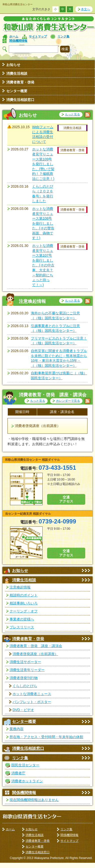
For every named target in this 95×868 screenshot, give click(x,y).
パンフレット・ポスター (32, 702)
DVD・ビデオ (23, 710)
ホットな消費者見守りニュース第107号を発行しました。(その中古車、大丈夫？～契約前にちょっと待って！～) (43, 265)
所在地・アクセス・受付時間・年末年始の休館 (46, 737)
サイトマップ (38, 36)
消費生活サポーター (25, 662)
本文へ (85, 9)
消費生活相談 (17, 73)
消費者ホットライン (27, 781)
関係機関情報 (18, 41)
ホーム (14, 36)
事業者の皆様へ (22, 619)
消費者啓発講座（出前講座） (35, 654)
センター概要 (17, 91)
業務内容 (17, 729)
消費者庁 (18, 773)
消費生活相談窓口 (20, 100)
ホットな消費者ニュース (32, 694)
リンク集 (63, 36)
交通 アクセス (66, 499)
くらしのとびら (25, 686)
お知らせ (13, 65)
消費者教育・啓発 (20, 82)
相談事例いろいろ (24, 603)
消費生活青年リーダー (27, 670)
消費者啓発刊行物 (24, 678)
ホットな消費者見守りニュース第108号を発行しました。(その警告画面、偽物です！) (43, 223)
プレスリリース (22, 627)
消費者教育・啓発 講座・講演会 (36, 646)
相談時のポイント (24, 595)
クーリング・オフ (24, 611)
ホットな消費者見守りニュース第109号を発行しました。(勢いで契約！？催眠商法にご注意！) (43, 164)
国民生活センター (25, 765)
